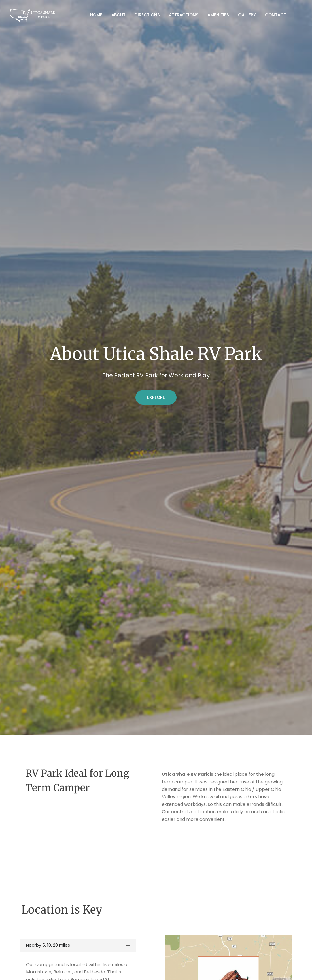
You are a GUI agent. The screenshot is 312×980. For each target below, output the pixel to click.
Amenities (218, 15)
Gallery (247, 15)
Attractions (184, 15)
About (118, 15)
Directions (147, 15)
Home (96, 15)
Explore (156, 397)
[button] (78, 945)
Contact (276, 15)
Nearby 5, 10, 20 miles (48, 945)
